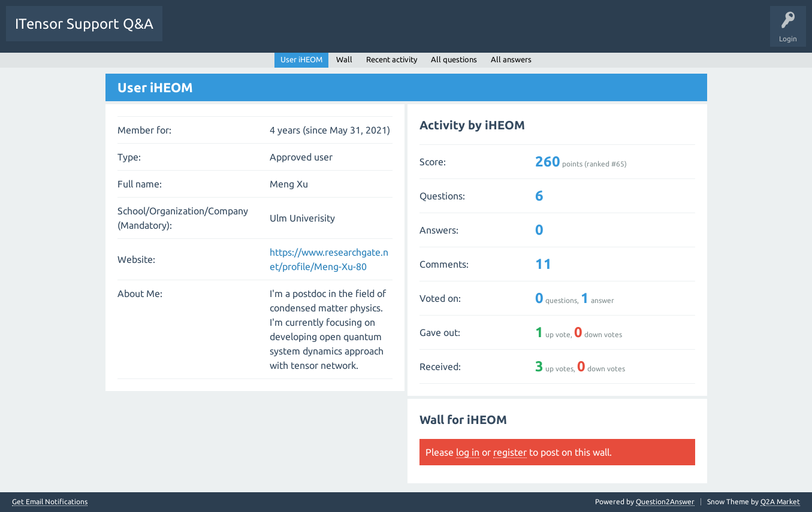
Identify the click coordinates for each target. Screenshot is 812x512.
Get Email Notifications (50, 502)
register (510, 452)
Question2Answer (665, 502)
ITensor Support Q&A (84, 24)
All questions (454, 59)
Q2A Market (780, 502)
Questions (188, 32)
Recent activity (392, 59)
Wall (344, 59)
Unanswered (238, 32)
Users (322, 32)
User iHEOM (301, 59)
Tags (284, 32)
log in (468, 452)
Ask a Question (372, 32)
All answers (511, 59)
